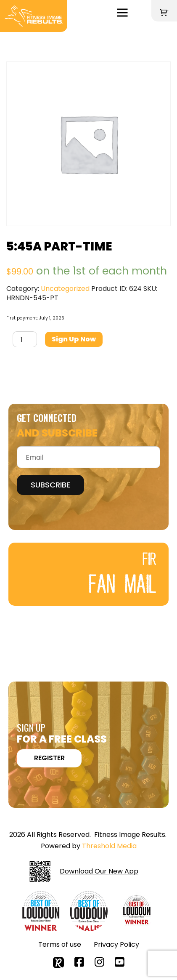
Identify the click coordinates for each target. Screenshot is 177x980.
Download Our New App (84, 871)
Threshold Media (109, 846)
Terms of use (60, 944)
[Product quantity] (25, 339)
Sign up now (74, 339)
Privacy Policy (116, 944)
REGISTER (49, 758)
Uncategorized (65, 289)
